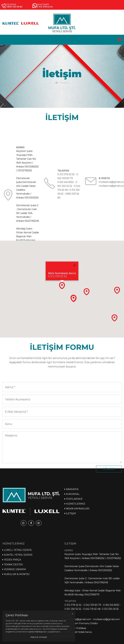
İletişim (70, 536)
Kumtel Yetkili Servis (17, 602)
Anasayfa (71, 512)
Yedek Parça (12, 607)
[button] (62, 286)
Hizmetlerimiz (75, 527)
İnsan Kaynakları (77, 531)
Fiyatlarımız (73, 522)
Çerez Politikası (77, 634)
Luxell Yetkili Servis (17, 597)
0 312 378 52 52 (66, 191)
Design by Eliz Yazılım (62, 642)
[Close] (74, 265)
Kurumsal (72, 517)
